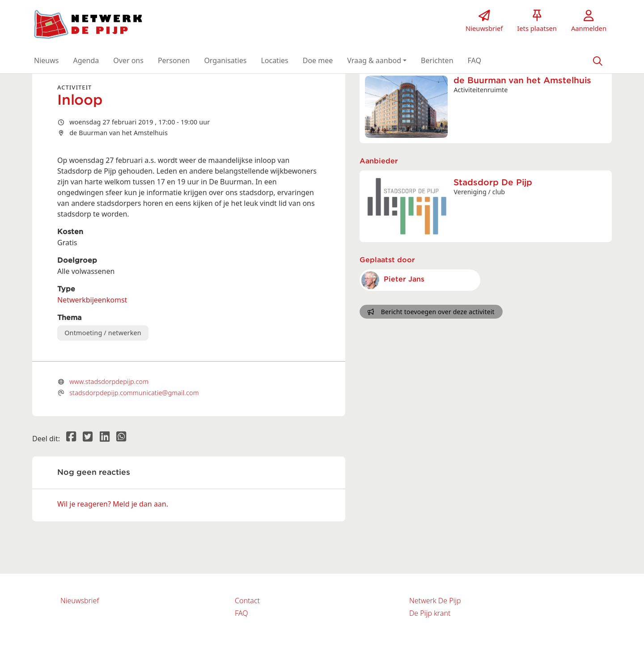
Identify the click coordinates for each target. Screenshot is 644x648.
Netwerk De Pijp (435, 601)
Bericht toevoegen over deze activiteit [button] (431, 312)
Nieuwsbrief (80, 601)
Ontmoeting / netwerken (103, 333)
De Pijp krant (430, 613)
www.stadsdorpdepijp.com (109, 382)
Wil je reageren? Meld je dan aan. (113, 504)
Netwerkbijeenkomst (92, 300)
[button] (46, 60)
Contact (247, 601)
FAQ (241, 613)
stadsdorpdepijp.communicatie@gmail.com (134, 393)
